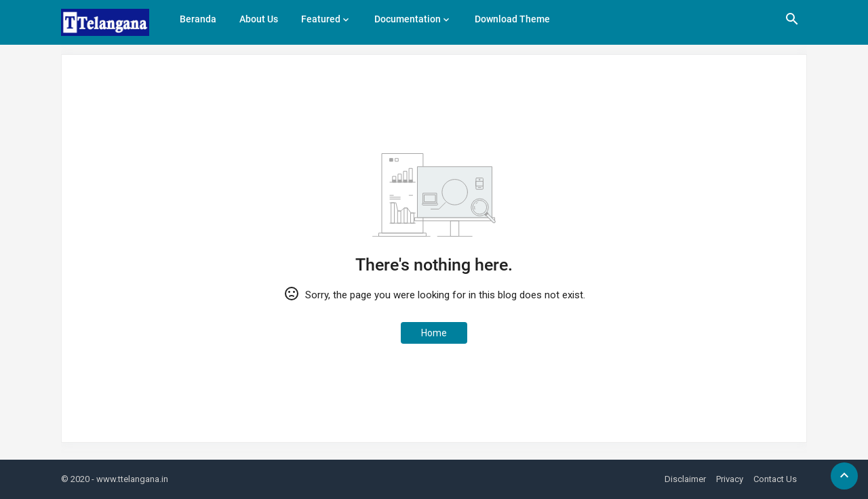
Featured (321, 19)
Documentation (408, 19)
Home (434, 333)
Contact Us (775, 479)
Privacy (730, 479)
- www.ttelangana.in (130, 479)
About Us (259, 19)
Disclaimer (685, 479)
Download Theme (512, 19)
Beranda (198, 19)
